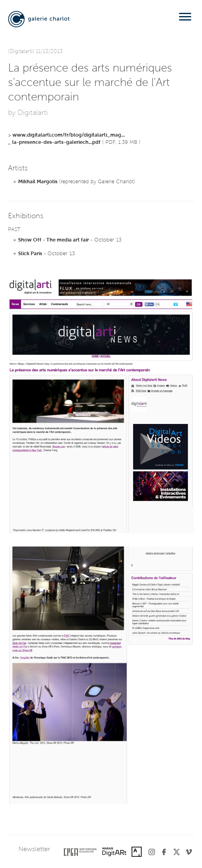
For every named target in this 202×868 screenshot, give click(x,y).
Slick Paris (30, 254)
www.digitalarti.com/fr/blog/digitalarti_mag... (69, 135)
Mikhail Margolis (38, 182)
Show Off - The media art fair (54, 240)
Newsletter (34, 850)
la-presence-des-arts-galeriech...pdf (56, 142)
